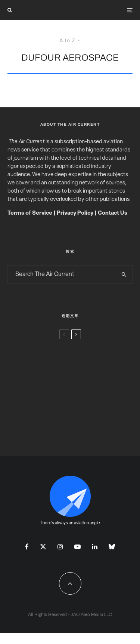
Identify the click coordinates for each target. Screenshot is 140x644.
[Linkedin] (95, 547)
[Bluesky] (112, 547)
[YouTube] (77, 547)
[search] (124, 275)
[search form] (62, 275)
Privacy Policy (75, 213)
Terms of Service (30, 213)
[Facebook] (27, 547)
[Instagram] (60, 547)
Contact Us (113, 213)
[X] (43, 547)
